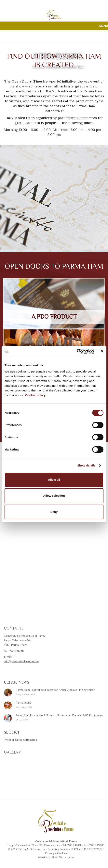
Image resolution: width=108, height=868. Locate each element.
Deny (54, 512)
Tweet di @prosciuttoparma (20, 740)
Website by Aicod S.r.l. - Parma (56, 857)
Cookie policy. (36, 395)
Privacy (50, 853)
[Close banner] (102, 351)
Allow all (54, 480)
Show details (86, 465)
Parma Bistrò (24, 703)
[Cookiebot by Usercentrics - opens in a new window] (77, 351)
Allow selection (54, 496)
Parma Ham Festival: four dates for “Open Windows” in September (55, 690)
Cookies (62, 853)
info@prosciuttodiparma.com (21, 661)
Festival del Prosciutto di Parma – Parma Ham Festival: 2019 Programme (59, 715)
